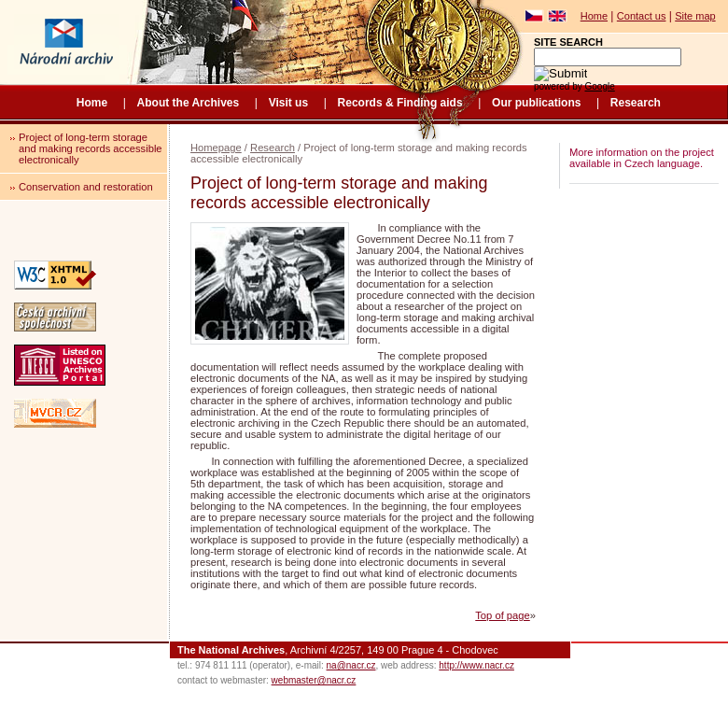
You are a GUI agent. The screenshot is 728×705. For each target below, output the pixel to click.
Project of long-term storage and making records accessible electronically (91, 148)
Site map (695, 16)
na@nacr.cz (351, 665)
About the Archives (189, 103)
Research (636, 103)
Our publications (536, 103)
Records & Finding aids (400, 103)
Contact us (642, 16)
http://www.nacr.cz (476, 665)
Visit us (288, 103)
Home (594, 16)
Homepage (216, 148)
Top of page (502, 615)
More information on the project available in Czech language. (642, 158)
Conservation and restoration (86, 187)
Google (599, 86)
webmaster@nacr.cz (314, 680)
